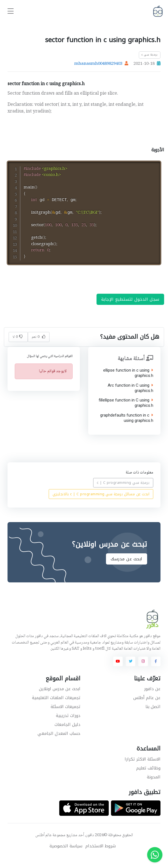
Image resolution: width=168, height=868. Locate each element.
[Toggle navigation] (11, 11)
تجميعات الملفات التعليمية (56, 707)
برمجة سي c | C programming (123, 492)
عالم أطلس (44, 845)
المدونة (154, 786)
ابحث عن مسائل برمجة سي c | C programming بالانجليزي (101, 503)
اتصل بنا (153, 716)
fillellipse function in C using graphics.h (126, 412)
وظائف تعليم (148, 777)
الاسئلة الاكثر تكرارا (143, 768)
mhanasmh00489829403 (98, 64)
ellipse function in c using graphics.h (128, 382)
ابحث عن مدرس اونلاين (60, 698)
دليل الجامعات (67, 734)
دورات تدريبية (68, 725)
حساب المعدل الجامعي (59, 743)
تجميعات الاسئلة (66, 716)
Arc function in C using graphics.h (130, 397)
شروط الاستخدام (101, 855)
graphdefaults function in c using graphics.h (127, 427)
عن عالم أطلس (147, 707)
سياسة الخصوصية (66, 855)
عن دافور (152, 698)
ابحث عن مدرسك (127, 568)
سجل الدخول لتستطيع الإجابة (130, 309)
